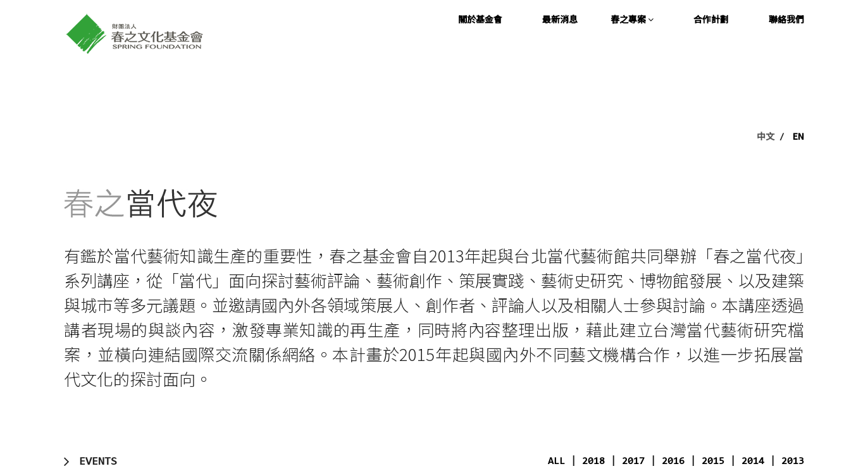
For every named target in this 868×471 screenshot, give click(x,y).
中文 (766, 136)
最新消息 (560, 19)
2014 (753, 462)
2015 (713, 462)
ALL (556, 462)
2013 (793, 462)
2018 (593, 462)
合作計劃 (711, 19)
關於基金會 (480, 19)
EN (798, 136)
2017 (633, 462)
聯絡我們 (786, 19)
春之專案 (632, 19)
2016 (673, 462)
